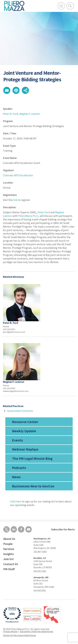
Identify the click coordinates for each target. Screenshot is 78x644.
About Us (9, 539)
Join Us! (9, 559)
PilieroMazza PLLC (28, 216)
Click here (16, 501)
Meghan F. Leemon (30, 114)
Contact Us (11, 564)
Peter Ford (44, 212)
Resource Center (25, 422)
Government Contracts (20, 411)
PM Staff (9, 569)
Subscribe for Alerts (63, 529)
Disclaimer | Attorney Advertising (37, 631)
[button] (7, 90)
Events (17, 440)
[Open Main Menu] (61, 6)
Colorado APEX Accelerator (18, 175)
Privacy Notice (10, 631)
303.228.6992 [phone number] (9, 329)
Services (9, 549)
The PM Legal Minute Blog (32, 458)
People (8, 544)
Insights (9, 554)
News (16, 477)
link (15, 200)
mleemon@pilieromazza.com (16, 391)
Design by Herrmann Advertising (20, 635)
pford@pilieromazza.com (14, 332)
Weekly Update (24, 431)
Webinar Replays (25, 449)
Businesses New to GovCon (33, 486)
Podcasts (19, 468)
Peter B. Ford (10, 114)
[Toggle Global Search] (70, 6)
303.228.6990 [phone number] (9, 388)
